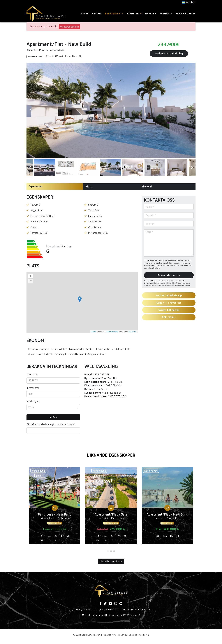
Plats (89, 187)
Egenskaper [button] (114, 14)
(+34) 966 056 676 (109, 609)
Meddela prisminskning (169, 54)
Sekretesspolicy (175, 263)
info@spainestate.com (138, 609)
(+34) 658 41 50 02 (87, 609)
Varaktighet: (33, 401)
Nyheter (151, 14)
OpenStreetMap (113, 332)
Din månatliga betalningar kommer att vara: (51, 424)
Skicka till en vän (169, 310)
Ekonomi (147, 187)
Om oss (97, 14)
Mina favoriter (186, 14)
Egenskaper (36, 186)
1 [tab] (108, 551)
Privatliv (123, 635)
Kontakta (166, 14)
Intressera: (33, 388)
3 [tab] (114, 551)
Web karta (144, 635)
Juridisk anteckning (107, 635)
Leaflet (94, 332)
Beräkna (53, 417)
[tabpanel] (55, 507)
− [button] (31, 281)
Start (85, 14)
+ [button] (31, 276)
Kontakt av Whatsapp (169, 295)
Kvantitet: (32, 374)
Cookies (133, 635)
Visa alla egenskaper (111, 561)
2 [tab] (111, 551)
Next (192, 110)
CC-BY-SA (132, 332)
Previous (30, 110)
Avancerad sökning (69, 27)
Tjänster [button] (134, 14)
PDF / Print (169, 317)
